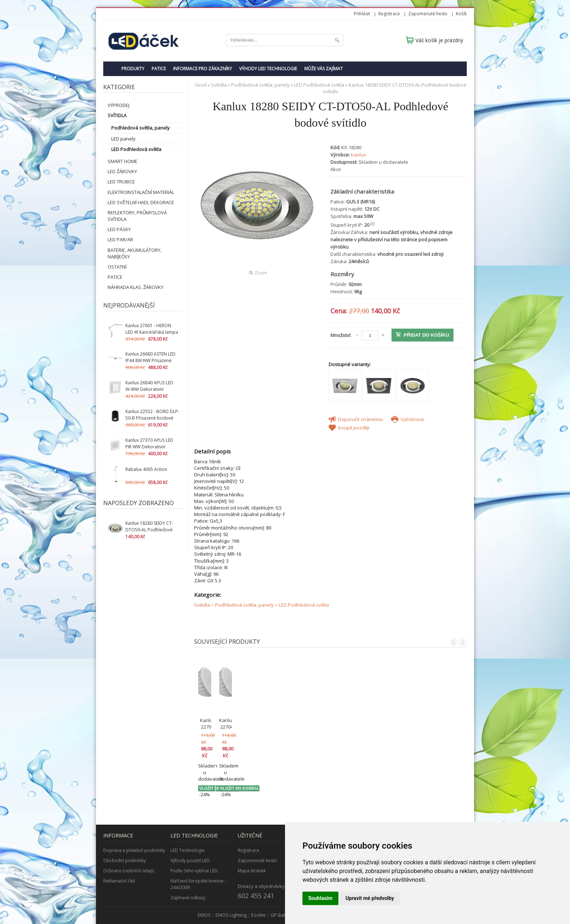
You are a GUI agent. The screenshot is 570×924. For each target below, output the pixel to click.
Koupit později (349, 428)
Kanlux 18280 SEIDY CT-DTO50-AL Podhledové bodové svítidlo (149, 530)
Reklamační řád (119, 848)
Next (463, 642)
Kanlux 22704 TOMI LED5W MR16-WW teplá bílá (296, 723)
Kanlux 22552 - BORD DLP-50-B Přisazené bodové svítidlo (152, 418)
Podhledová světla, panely (141, 128)
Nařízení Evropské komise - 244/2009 (198, 851)
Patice (159, 69)
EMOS (204, 882)
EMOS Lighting (231, 882)
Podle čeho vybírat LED (194, 838)
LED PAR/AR (120, 239)
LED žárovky (122, 171)
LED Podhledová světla (136, 149)
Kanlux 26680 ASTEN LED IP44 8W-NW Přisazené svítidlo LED (150, 360)
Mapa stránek (252, 838)
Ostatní (117, 267)
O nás (311, 817)
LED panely (123, 139)
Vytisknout (408, 419)
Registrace (389, 14)
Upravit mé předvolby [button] (370, 898)
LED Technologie (188, 817)
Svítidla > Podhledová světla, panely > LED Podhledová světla (262, 605)
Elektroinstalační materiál (141, 192)
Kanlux (358, 155)
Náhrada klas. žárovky (136, 287)
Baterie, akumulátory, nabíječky (135, 253)
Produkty (133, 69)
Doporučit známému (356, 419)
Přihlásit (362, 14)
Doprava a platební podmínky (134, 817)
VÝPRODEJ (119, 105)
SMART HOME (123, 161)
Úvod (201, 85)
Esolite (258, 882)
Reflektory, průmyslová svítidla (137, 216)
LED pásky (119, 229)
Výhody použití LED (190, 827)
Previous (454, 642)
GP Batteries (284, 882)
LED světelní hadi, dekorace (141, 202)
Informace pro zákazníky (202, 69)
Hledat (337, 40)
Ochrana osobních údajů (129, 838)
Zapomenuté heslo (428, 14)
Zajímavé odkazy (188, 864)
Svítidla (117, 115)
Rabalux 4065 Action (146, 469)
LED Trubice (121, 182)
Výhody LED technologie (268, 69)
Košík (461, 14)
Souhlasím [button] (320, 898)
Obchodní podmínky (125, 827)
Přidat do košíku (422, 335)
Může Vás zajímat (324, 69)
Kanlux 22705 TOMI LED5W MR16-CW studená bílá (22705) (228, 727)
